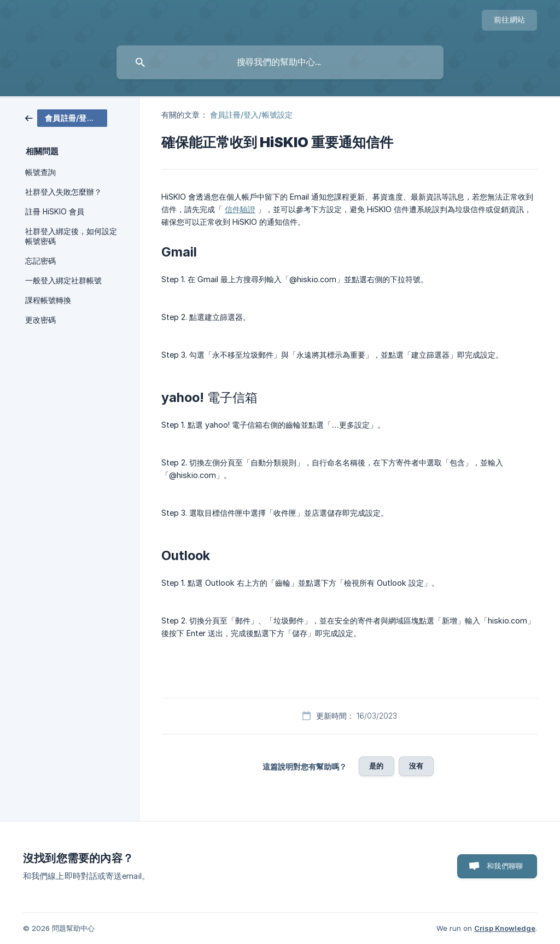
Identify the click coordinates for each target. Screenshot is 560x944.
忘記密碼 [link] (40, 261)
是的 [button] (376, 766)
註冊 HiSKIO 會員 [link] (55, 212)
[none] (509, 20)
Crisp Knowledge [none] (505, 928)
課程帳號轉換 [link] (48, 300)
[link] (66, 117)
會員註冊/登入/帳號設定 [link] (251, 115)
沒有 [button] (416, 766)
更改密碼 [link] (40, 320)
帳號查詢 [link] (40, 172)
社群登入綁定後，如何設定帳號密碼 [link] (71, 236)
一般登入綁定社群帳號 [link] (63, 281)
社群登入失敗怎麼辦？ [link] (63, 192)
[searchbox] (280, 62)
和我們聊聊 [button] (505, 866)
